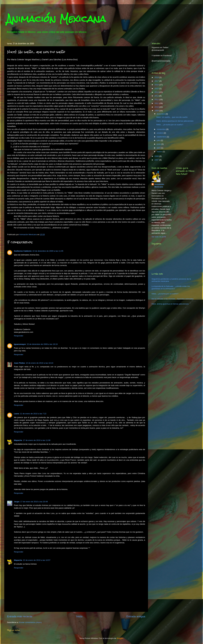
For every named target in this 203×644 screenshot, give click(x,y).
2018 (157, 77)
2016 (157, 85)
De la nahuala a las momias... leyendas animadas (173, 299)
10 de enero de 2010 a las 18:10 (39, 363)
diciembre (161, 114)
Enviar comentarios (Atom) (30, 622)
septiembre (162, 137)
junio (159, 144)
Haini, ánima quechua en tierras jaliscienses (175, 121)
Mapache (18, 440)
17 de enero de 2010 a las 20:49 (34, 502)
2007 (157, 160)
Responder (19, 336)
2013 (157, 96)
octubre (160, 133)
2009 (157, 111)
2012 (157, 100)
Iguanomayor (20, 344)
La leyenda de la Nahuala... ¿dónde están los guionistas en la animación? (171, 287)
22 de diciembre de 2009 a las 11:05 (48, 251)
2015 (157, 89)
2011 (157, 103)
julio (159, 140)
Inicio (79, 616)
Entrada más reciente (20, 616)
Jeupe (17, 502)
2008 (157, 156)
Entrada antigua (136, 616)
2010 (157, 107)
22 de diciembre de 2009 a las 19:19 (42, 344)
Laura (17, 414)
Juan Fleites (19, 363)
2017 (157, 81)
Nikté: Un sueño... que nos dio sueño (172, 117)
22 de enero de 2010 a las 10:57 (37, 560)
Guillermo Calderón (23, 251)
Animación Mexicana (56, 19)
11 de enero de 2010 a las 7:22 (33, 414)
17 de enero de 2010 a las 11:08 (37, 440)
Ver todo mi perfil (159, 237)
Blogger (120, 638)
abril (159, 148)
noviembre (161, 129)
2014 (157, 92)
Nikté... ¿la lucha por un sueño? (170, 125)
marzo (160, 152)
